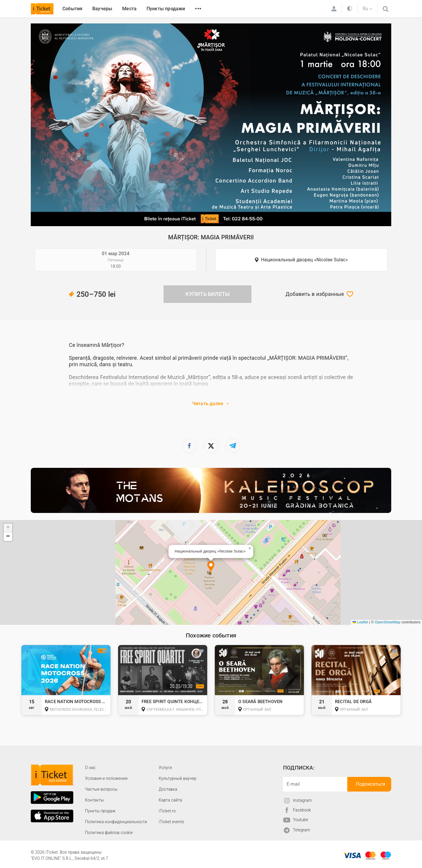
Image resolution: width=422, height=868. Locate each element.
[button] (211, 567)
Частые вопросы (101, 789)
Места (129, 9)
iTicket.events (172, 822)
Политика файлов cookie (109, 833)
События (72, 9)
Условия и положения (106, 778)
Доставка (168, 789)
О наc (90, 768)
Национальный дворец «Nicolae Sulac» (304, 260)
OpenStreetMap (388, 622)
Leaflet (360, 622)
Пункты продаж (100, 811)
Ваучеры (102, 9)
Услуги (165, 768)
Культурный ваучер (178, 778)
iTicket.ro (167, 811)
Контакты (95, 800)
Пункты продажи (166, 9)
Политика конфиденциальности (116, 822)
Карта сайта (171, 800)
